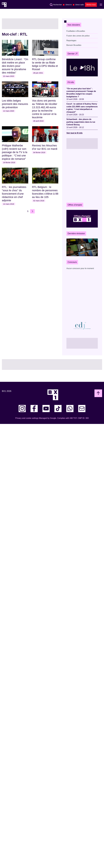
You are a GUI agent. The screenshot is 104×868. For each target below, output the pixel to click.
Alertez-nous (91, 5)
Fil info (71, 82)
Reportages (71, 41)
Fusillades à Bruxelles (76, 31)
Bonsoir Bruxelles (74, 45)
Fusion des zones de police (78, 36)
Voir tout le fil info (74, 133)
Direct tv (69, 5)
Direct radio (80, 5)
